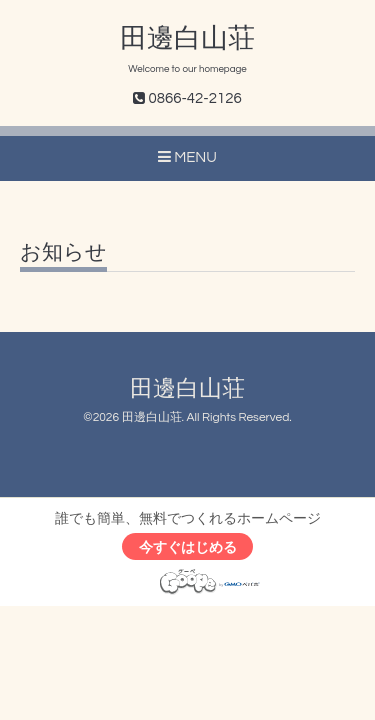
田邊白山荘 (187, 39)
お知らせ (63, 252)
